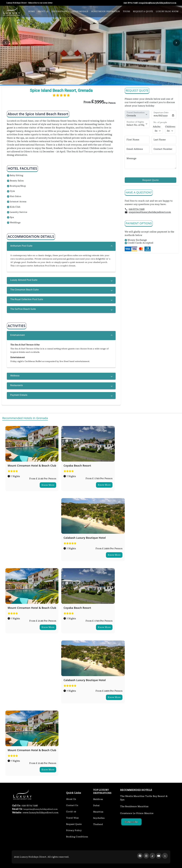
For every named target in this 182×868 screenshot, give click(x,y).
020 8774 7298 (137, 209)
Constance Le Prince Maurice (137, 813)
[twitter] (152, 856)
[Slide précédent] (6, 43)
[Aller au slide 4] (96, 80)
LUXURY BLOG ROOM (167, 11)
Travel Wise (72, 818)
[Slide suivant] (176, 43)
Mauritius (98, 812)
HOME (32, 11)
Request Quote (151, 180)
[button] (61, 246)
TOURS (126, 11)
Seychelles (99, 818)
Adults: (157, 127)
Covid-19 (71, 812)
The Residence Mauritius (134, 806)
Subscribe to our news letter (40, 3)
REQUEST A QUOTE (143, 11)
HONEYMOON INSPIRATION (106, 11)
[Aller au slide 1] (86, 80)
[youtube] (159, 856)
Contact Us (72, 805)
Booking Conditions (77, 837)
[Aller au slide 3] (93, 80)
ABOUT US (43, 11)
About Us (71, 799)
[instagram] (146, 856)
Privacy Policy (74, 830)
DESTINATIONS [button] (60, 11)
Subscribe (131, 822)
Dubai (96, 806)
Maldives (98, 799)
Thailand (98, 824)
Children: (170, 127)
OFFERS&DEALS (80, 11)
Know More (48, 485)
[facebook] (140, 856)
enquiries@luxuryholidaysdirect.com (150, 212)
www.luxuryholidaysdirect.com (40, 813)
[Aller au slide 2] (89, 80)
